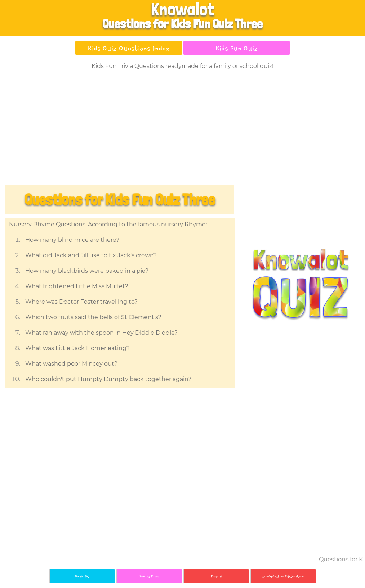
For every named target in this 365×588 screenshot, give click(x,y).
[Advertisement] (183, 129)
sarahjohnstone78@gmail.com (283, 576)
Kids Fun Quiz (237, 48)
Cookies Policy (149, 576)
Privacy (216, 576)
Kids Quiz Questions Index (129, 48)
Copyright (82, 576)
